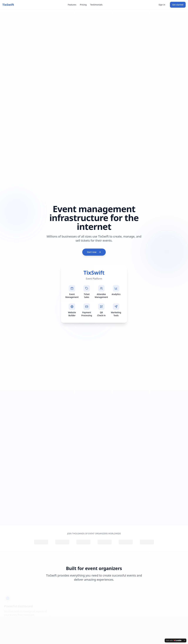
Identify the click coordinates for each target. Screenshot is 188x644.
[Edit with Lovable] (174, 640)
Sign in (162, 5)
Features (72, 5)
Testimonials (96, 5)
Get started (178, 5)
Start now (94, 253)
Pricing (83, 5)
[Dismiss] (184, 640)
